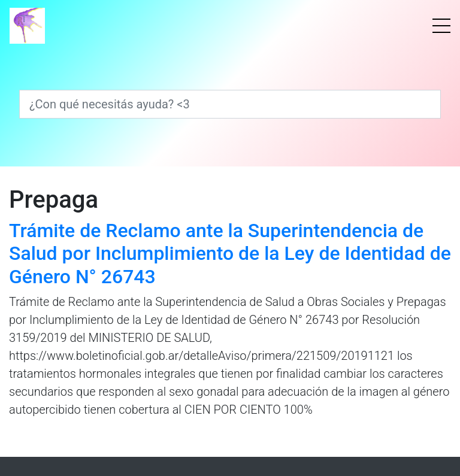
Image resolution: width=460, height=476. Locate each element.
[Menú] (441, 26)
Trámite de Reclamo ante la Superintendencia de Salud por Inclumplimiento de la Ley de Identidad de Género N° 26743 (230, 254)
